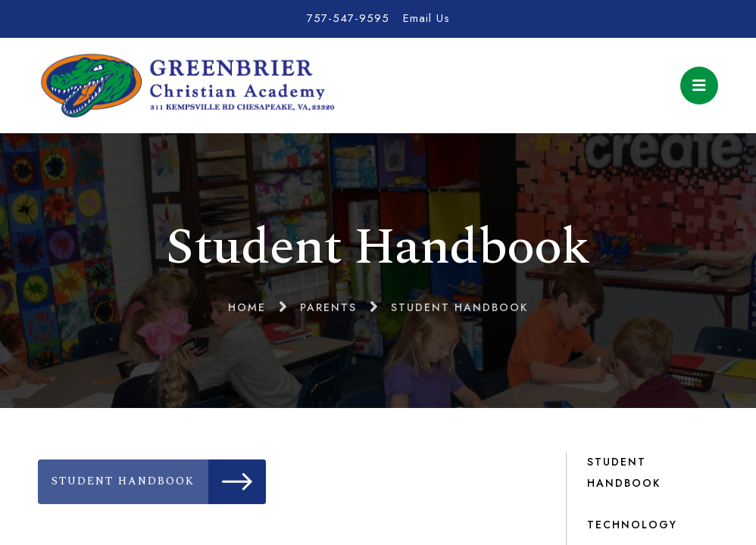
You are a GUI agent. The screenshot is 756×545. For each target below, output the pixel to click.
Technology (632, 525)
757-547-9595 (348, 18)
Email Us (426, 18)
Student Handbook (159, 482)
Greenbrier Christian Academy (186, 86)
